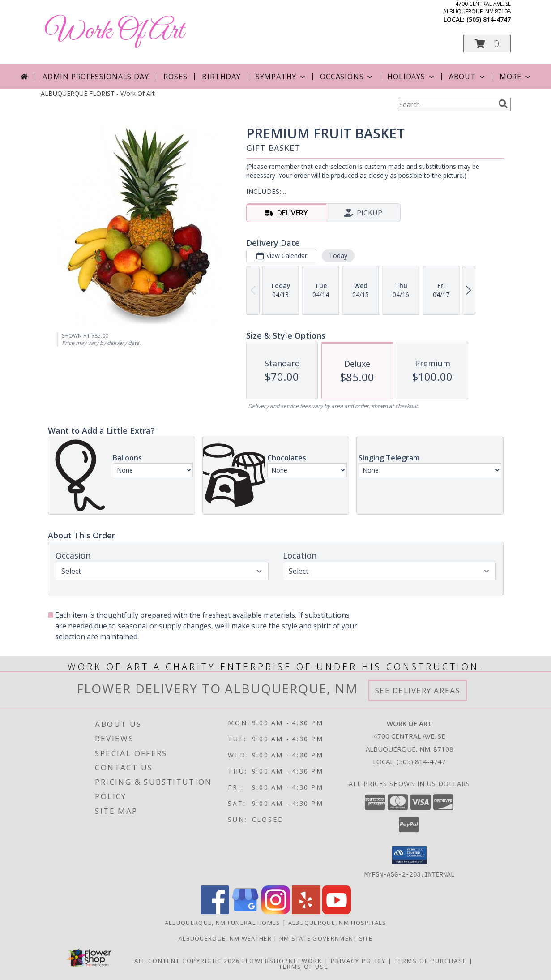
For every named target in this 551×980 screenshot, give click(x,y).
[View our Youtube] (337, 911)
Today (338, 256)
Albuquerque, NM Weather (225, 938)
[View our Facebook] (215, 911)
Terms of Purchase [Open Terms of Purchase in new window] (431, 960)
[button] (487, 44)
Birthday (221, 77)
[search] (503, 104)
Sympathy (281, 77)
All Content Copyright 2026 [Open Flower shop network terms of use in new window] (187, 960)
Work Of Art (115, 32)
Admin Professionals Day (96, 77)
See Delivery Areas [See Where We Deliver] (418, 690)
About (468, 77)
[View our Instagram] (276, 911)
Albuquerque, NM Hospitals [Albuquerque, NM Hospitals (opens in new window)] (337, 922)
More (516, 77)
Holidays (411, 77)
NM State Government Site (326, 938)
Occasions (347, 77)
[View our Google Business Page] (245, 911)
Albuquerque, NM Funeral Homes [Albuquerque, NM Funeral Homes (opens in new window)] (223, 922)
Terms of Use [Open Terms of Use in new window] (304, 966)
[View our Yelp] (306, 911)
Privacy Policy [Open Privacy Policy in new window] (358, 960)
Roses (175, 77)
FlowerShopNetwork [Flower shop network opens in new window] (282, 960)
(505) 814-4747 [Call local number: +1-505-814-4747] (489, 19)
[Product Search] (446, 104)
